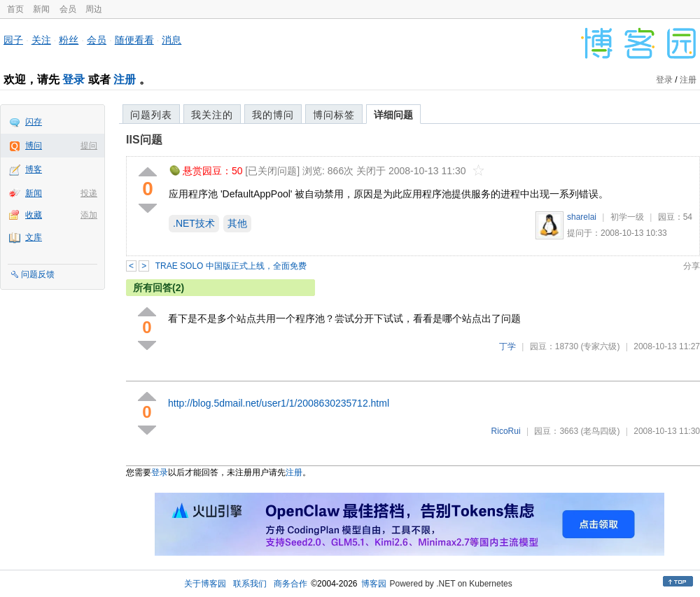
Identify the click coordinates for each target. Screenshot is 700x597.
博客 (34, 169)
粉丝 (69, 40)
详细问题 (393, 115)
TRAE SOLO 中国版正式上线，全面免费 (231, 266)
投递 (89, 193)
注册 (125, 79)
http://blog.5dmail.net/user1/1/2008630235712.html (279, 403)
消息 (171, 40)
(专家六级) (600, 346)
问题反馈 (38, 274)
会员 (68, 9)
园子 (13, 40)
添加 (89, 215)
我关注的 (212, 115)
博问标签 (334, 115)
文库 (34, 237)
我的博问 (273, 115)
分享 (692, 266)
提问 (89, 146)
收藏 (34, 215)
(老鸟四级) (600, 431)
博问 (34, 146)
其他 (237, 223)
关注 (41, 40)
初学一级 (627, 217)
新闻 (41, 9)
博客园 (374, 584)
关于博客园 (205, 584)
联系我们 (250, 584)
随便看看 (134, 40)
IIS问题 (144, 140)
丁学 (507, 346)
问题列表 (151, 115)
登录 (73, 79)
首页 (15, 9)
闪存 (34, 122)
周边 (94, 9)
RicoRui (506, 431)
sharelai (582, 217)
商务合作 (290, 584)
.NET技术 (194, 223)
